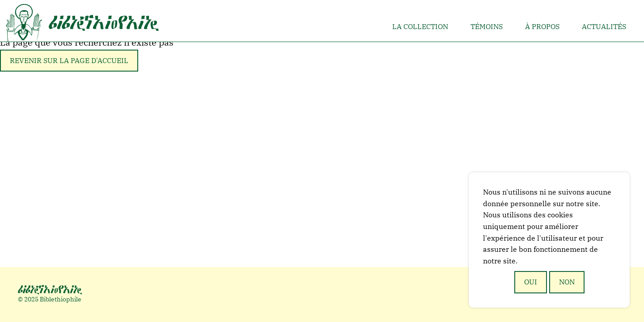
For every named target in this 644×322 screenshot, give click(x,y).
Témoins (487, 26)
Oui (531, 282)
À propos (542, 26)
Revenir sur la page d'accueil (69, 60)
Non (567, 282)
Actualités (604, 26)
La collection (420, 26)
